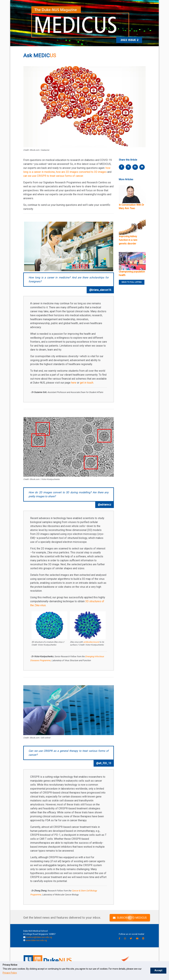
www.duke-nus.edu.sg (36, 940)
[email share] (142, 167)
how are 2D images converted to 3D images (81, 172)
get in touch (87, 383)
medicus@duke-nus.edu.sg (39, 937)
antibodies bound (91, 642)
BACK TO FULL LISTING (132, 282)
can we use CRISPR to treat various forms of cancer (53, 176)
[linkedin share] (135, 167)
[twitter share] (128, 167)
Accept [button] (161, 969)
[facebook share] (122, 167)
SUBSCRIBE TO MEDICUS (130, 918)
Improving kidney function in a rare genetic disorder (128, 240)
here (74, 383)
